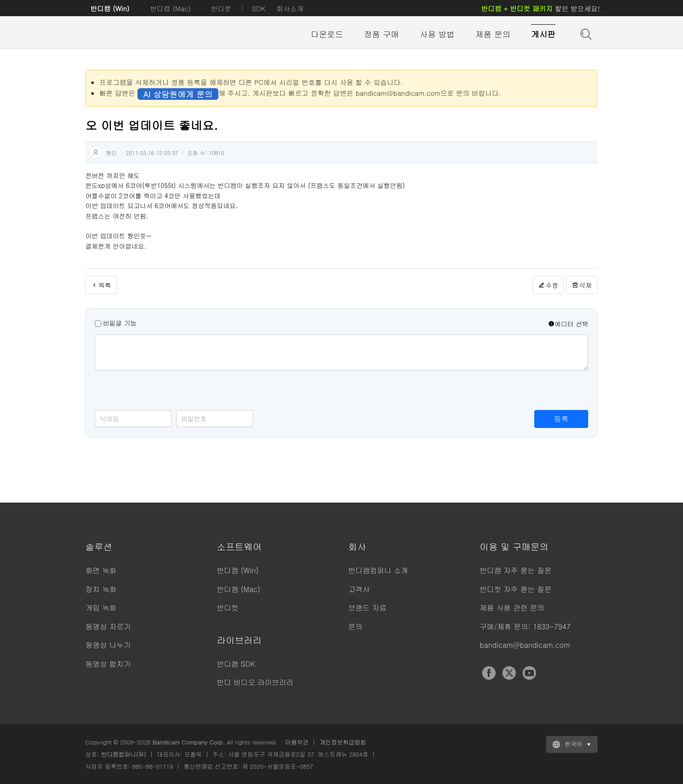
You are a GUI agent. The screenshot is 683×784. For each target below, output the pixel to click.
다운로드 (327, 34)
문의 (355, 626)
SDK (258, 8)
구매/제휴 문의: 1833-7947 (525, 626)
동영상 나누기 (108, 645)
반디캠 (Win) (110, 8)
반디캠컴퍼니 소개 (378, 570)
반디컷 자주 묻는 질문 (516, 589)
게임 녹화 (101, 608)
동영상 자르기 (108, 626)
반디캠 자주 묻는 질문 (516, 570)
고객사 (359, 589)
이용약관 (297, 742)
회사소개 (290, 8)
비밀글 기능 (120, 323)
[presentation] (163, 392)
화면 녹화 (101, 570)
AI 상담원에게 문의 (178, 94)
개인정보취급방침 (343, 742)
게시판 (543, 34)
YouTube (529, 673)
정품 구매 (381, 34)
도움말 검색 (585, 33)
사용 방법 (437, 34)
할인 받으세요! (541, 8)
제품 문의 (493, 34)
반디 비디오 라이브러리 (255, 682)
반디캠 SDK (236, 664)
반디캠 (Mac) (170, 8)
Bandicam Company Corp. (188, 742)
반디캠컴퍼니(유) (124, 754)
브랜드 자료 (367, 608)
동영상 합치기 (108, 664)
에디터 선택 (568, 324)
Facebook (489, 673)
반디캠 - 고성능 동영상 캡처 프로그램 (135, 35)
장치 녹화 (101, 589)
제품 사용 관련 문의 (512, 608)
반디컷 (221, 8)
